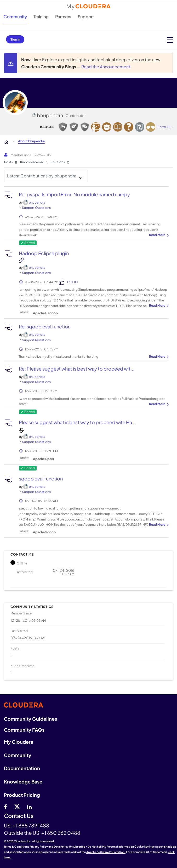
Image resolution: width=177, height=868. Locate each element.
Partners (63, 17)
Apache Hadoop (45, 313)
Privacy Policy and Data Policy (49, 847)
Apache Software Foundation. (106, 852)
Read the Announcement (106, 67)
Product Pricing (22, 795)
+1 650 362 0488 (61, 833)
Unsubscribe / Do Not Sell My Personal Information (101, 847)
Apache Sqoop (44, 532)
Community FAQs (24, 730)
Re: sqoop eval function (45, 326)
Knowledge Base (23, 782)
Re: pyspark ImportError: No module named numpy (74, 194)
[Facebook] (5, 806)
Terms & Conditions (16, 847)
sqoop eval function (41, 478)
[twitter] (17, 806)
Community (15, 17)
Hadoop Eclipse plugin (44, 253)
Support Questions (36, 208)
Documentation (22, 768)
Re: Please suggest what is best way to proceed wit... (77, 369)
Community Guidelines (30, 719)
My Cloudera (19, 742)
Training (41, 17)
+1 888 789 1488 (31, 825)
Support (86, 17)
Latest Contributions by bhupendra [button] (42, 176)
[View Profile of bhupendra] (37, 202)
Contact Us (19, 816)
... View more (158, 235)
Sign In (15, 39)
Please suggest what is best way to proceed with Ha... (77, 422)
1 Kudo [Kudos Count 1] (72, 282)
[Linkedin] (29, 806)
